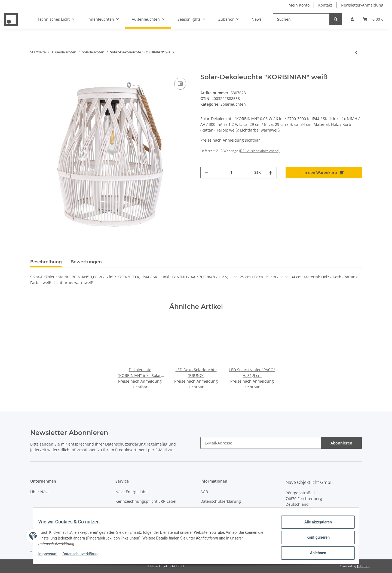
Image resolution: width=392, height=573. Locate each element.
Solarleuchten (233, 104)
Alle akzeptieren (315, 525)
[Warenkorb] (373, 19)
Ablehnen (315, 554)
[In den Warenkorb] (35, 70)
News (257, 19)
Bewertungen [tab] (86, 262)
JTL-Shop (364, 566)
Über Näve (40, 492)
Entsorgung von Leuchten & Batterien (150, 511)
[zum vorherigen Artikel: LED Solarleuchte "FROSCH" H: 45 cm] (356, 52)
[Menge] (231, 173)
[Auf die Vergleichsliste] (180, 84)
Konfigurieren (315, 540)
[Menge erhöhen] (271, 173)
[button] (352, 19)
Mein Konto (299, 5)
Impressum (211, 511)
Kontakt (325, 5)
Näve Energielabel (132, 492)
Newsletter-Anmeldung (362, 5)
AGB (204, 492)
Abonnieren (341, 443)
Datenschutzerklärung (125, 444)
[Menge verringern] (207, 173)
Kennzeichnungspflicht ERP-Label (146, 501)
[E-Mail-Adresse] (261, 443)
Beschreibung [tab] (46, 262)
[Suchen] (301, 19)
